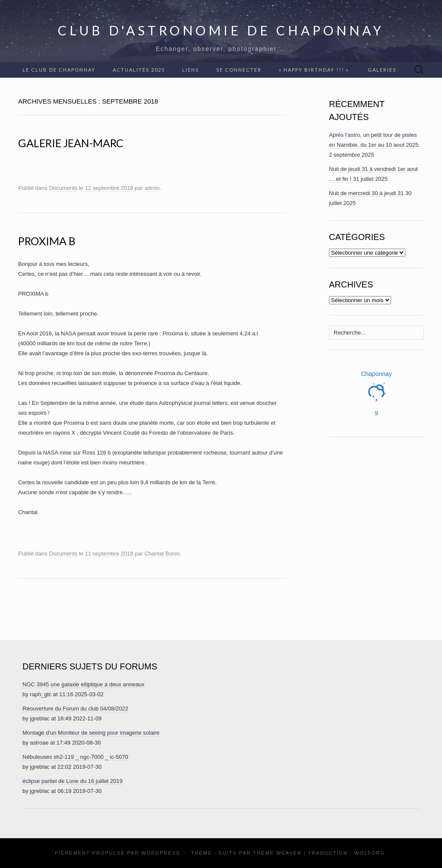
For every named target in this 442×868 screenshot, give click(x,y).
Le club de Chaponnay (59, 70)
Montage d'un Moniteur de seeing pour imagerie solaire (91, 733)
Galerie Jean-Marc (71, 143)
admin (152, 188)
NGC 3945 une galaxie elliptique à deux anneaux (84, 684)
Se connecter (239, 70)
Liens (191, 70)
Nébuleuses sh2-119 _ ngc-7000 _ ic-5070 (75, 757)
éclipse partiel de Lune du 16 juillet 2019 (73, 781)
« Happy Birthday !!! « (315, 70)
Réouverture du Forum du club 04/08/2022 (75, 709)
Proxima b (47, 241)
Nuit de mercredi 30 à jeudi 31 (366, 193)
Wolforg (370, 853)
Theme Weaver (277, 853)
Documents (63, 188)
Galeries (382, 70)
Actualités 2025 (139, 70)
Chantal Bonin (162, 554)
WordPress (161, 853)
